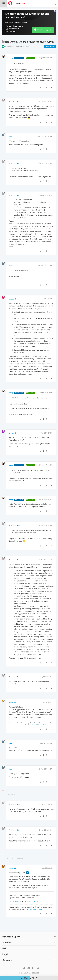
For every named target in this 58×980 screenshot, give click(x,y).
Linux (28, 894)
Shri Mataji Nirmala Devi (38, 718)
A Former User (14, 94)
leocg (11, 51)
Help (5, 941)
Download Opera (44, 23)
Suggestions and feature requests (17, 39)
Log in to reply (50, 39)
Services (7, 935)
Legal (5, 947)
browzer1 (12, 426)
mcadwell (13, 292)
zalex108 (12, 695)
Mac (34, 894)
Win (38, 894)
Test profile (13, 894)
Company (7, 953)
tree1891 (12, 129)
